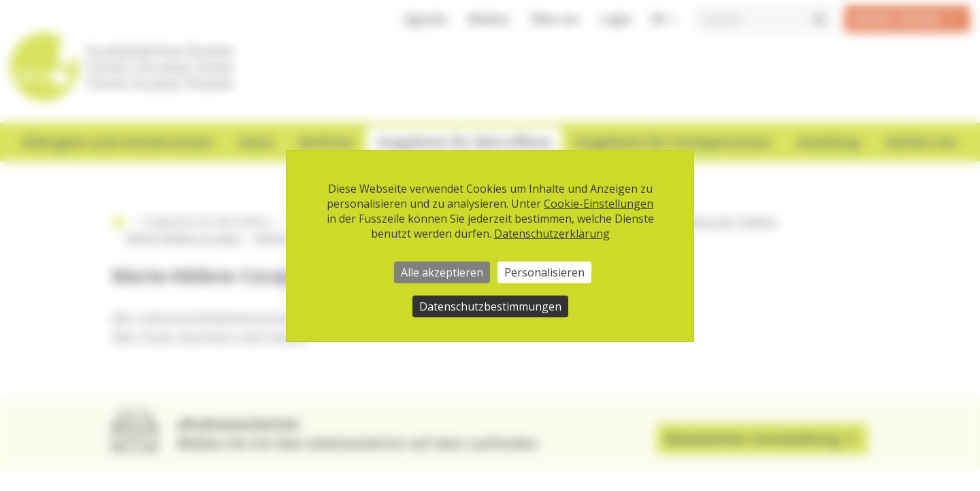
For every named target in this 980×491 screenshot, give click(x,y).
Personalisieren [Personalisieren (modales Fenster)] (544, 272)
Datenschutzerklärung (552, 234)
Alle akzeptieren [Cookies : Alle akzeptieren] (442, 272)
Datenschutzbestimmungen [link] (490, 306)
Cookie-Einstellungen (599, 204)
